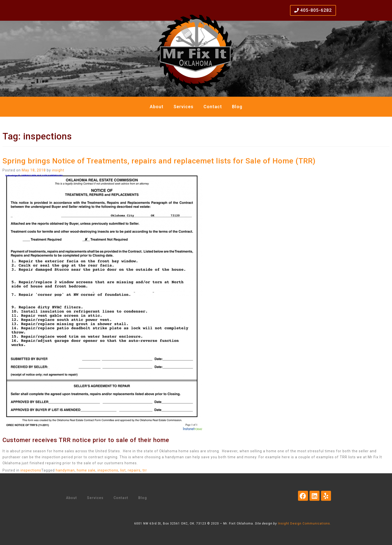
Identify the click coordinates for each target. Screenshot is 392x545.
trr (145, 470)
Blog (237, 107)
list (123, 470)
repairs (134, 470)
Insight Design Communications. (304, 524)
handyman (65, 470)
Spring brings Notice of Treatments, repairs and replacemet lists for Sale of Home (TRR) (159, 161)
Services (183, 107)
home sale (86, 470)
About (157, 107)
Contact (213, 107)
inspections (31, 470)
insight (58, 170)
